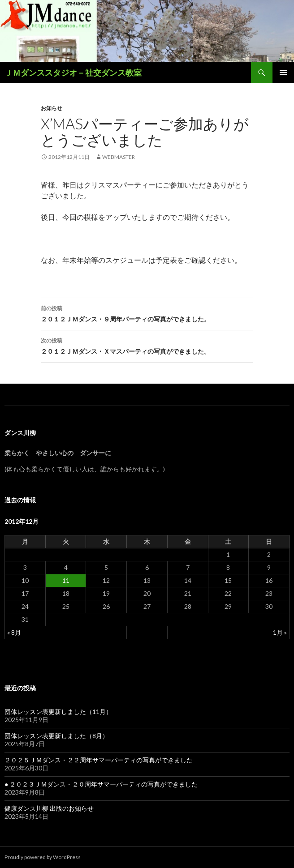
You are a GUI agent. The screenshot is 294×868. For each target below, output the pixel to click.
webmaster (119, 157)
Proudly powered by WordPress (43, 857)
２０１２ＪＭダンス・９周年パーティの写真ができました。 (147, 313)
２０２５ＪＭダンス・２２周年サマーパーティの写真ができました (99, 760)
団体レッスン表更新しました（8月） (56, 736)
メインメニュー (283, 73)
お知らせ (52, 108)
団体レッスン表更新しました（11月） (58, 712)
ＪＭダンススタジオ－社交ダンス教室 (73, 73)
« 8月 (14, 632)
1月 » (280, 632)
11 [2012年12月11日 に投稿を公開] (66, 580)
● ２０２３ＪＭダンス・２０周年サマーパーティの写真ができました (101, 784)
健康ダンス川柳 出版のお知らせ (49, 808)
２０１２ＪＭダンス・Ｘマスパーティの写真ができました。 (147, 345)
